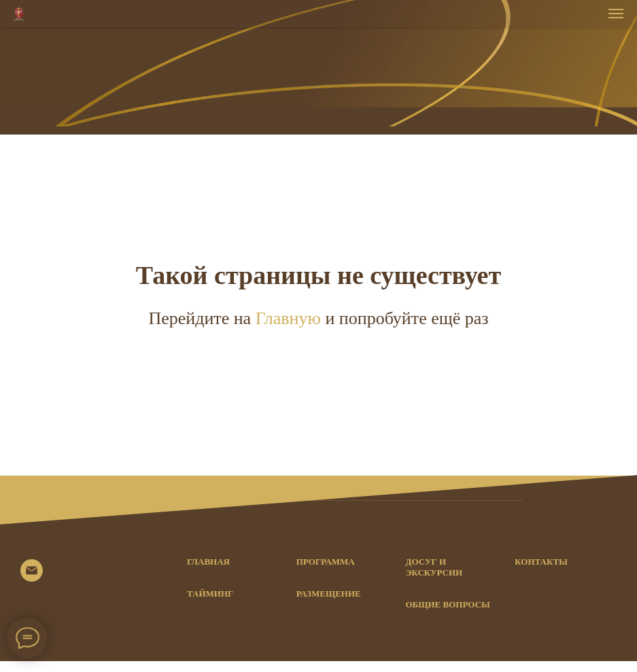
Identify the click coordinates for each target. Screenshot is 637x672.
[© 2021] (32, 578)
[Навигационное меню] (616, 14)
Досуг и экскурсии (434, 567)
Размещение (329, 594)
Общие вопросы (448, 604)
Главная (208, 562)
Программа (326, 562)
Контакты (541, 562)
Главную (291, 318)
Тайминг (210, 594)
